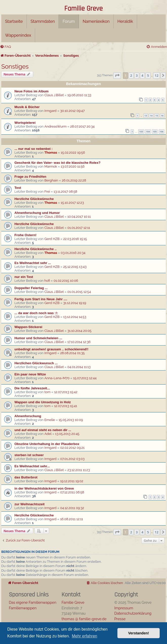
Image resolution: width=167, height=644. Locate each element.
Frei (47, 192)
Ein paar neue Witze (30, 374)
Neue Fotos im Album (32, 91)
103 (141, 132)
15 (157, 116)
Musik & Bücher (27, 107)
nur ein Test (24, 277)
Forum (69, 21)
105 (155, 132)
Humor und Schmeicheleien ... (38, 338)
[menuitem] (5, 47)
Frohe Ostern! (25, 235)
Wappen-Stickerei (28, 327)
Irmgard (50, 111)
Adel (48, 434)
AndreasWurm (55, 126)
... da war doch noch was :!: (36, 313)
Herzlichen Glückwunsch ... (36, 363)
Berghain (51, 180)
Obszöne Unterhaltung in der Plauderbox (47, 444)
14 (151, 116)
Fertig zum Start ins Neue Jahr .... (41, 299)
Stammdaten (43, 21)
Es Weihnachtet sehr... (32, 466)
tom (47, 392)
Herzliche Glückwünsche (34, 199)
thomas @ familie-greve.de (84, 619)
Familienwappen (23, 608)
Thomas (51, 153)
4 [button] (142, 75)
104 (148, 132)
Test (18, 188)
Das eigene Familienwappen (33, 602)
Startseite (14, 21)
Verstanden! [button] (139, 633)
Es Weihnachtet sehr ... (33, 263)
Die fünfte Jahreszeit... (32, 388)
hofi (47, 281)
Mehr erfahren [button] (85, 636)
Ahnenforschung (28, 416)
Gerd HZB (52, 239)
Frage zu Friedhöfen (30, 177)
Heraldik (125, 21)
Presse (120, 619)
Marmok (51, 166)
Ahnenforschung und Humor (37, 213)
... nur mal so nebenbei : (34, 149)
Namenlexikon (96, 21)
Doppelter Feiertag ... (31, 288)
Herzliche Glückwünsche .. (35, 249)
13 (146, 116)
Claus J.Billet (54, 95)
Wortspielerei (25, 123)
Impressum (124, 608)
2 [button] (131, 75)
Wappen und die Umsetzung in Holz (43, 402)
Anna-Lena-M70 (57, 378)
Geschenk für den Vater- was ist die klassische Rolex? (57, 163)
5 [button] (148, 75)
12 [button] (156, 75)
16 (162, 116)
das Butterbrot (26, 477)
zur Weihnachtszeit (29, 504)
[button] (117, 75)
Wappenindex (18, 35)
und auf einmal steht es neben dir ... (43, 430)
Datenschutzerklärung (133, 613)
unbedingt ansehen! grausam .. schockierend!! (51, 349)
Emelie (50, 420)
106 (162, 132)
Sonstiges (15, 66)
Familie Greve (83, 9)
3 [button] (137, 75)
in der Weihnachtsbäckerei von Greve (44, 488)
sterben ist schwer (29, 455)
